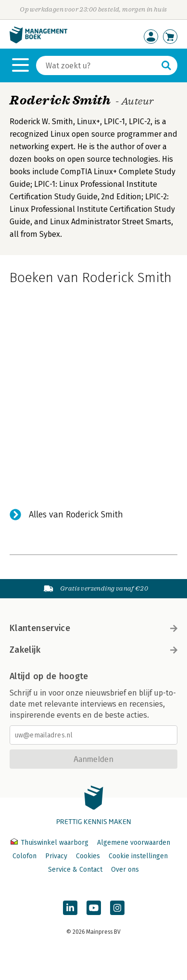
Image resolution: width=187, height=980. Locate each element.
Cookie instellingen (138, 856)
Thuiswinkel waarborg (50, 843)
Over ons (125, 870)
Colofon (25, 856)
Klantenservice (93, 628)
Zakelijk (93, 650)
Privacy (56, 856)
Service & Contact (75, 870)
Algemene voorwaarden (134, 843)
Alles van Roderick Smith (76, 515)
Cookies (88, 856)
